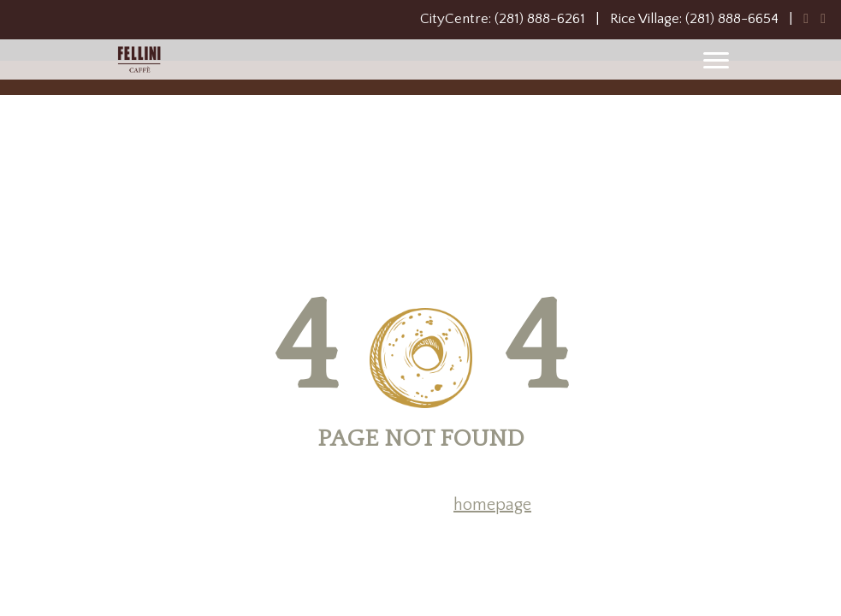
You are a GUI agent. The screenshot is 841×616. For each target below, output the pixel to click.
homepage (492, 505)
